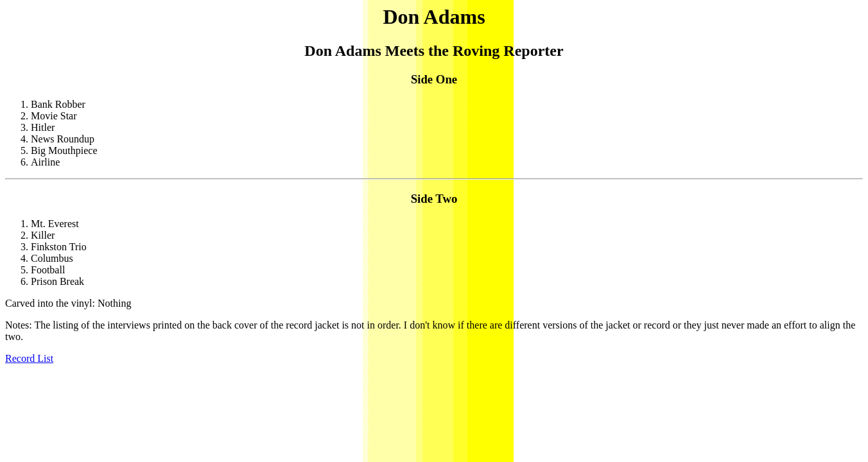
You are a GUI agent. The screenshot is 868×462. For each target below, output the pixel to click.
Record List (29, 358)
